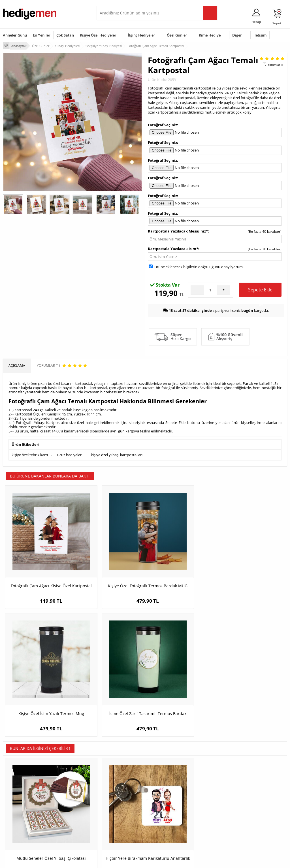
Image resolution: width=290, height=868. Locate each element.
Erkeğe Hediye (208, 786)
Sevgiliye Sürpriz (64, 820)
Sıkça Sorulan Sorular (20, 829)
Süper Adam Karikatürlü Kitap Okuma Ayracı (181, 684)
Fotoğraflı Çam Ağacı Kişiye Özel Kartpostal (38, 561)
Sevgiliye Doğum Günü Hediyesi (117, 805)
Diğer (237, 35)
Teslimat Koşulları (17, 786)
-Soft (115, 861)
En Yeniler (42, 35)
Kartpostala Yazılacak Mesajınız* (178, 230)
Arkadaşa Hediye (210, 820)
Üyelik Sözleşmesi (17, 795)
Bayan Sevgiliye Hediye (118, 824)
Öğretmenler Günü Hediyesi (163, 822)
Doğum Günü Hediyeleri (167, 795)
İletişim (260, 35)
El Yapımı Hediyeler (67, 812)
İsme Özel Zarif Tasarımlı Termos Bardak (252, 561)
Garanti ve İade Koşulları (22, 812)
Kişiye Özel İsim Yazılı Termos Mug (181, 561)
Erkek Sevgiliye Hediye (117, 816)
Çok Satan (65, 35)
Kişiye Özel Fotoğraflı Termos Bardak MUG (109, 561)
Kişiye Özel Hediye (66, 786)
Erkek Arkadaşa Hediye (70, 795)
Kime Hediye (210, 35)
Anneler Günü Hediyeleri (167, 812)
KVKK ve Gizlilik (15, 820)
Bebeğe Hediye (208, 812)
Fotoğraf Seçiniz (162, 124)
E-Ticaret (128, 861)
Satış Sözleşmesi (16, 803)
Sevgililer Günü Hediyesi (167, 786)
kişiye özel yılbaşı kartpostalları (117, 454)
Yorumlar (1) (276, 64)
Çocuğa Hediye (208, 803)
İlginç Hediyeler (142, 35)
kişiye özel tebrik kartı (30, 454)
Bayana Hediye (208, 795)
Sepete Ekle (260, 291)
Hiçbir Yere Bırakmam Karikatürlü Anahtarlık (110, 684)
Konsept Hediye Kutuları (118, 786)
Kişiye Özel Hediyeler (98, 35)
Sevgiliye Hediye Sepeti (118, 795)
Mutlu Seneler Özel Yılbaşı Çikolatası (38, 684)
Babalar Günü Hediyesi (166, 833)
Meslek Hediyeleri (65, 829)
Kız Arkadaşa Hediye (67, 803)
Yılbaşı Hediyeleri (161, 803)
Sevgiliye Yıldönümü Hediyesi (115, 835)
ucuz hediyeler (69, 454)
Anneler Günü (15, 35)
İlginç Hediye (206, 829)
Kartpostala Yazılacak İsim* (173, 248)
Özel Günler (177, 35)
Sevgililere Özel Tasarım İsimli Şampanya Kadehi (252, 684)
